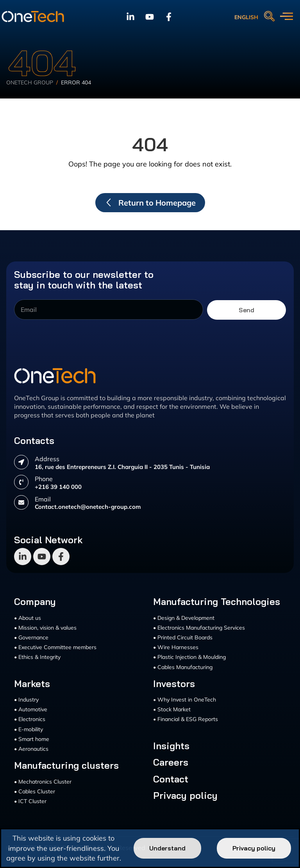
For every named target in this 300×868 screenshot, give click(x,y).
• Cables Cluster (35, 791)
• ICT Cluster (30, 801)
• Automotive (31, 709)
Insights (171, 746)
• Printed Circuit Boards (183, 637)
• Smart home (32, 739)
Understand (167, 848)
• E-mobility (29, 729)
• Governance (31, 637)
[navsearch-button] (269, 17)
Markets (32, 684)
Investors (174, 684)
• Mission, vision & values (45, 628)
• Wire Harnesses (176, 647)
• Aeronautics (31, 749)
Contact (171, 779)
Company (35, 601)
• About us (28, 618)
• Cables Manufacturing (183, 667)
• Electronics (30, 719)
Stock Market (174, 709)
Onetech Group (30, 82)
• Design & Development (184, 618)
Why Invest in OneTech (187, 700)
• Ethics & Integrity (37, 657)
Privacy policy (185, 795)
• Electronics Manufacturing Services (199, 628)
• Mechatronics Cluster (43, 782)
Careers (171, 762)
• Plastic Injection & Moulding (189, 657)
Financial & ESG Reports (188, 719)
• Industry (26, 700)
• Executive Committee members (55, 647)
